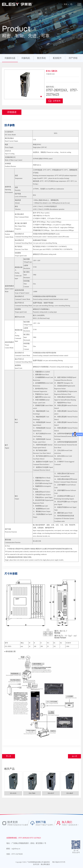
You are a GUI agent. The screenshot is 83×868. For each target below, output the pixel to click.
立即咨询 (54, 101)
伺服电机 (26, 58)
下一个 (9, 756)
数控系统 (41, 58)
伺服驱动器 (10, 58)
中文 (66, 4)
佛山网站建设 (45, 864)
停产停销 (73, 58)
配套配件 (57, 58)
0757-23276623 (35, 838)
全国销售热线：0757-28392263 (18, 838)
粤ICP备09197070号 (59, 862)
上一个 (74, 756)
